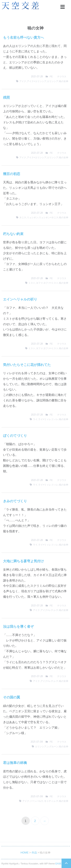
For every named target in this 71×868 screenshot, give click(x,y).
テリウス (62, 77)
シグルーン (53, 747)
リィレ (55, 419)
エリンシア (53, 81)
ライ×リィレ (45, 419)
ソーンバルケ (37, 801)
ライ (35, 419)
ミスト (32, 283)
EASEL (59, 864)
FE (51, 77)
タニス (23, 217)
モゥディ (49, 801)
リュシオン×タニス (49, 217)
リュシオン (33, 217)
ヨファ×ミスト (51, 283)
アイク (23, 81)
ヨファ (39, 283)
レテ (56, 610)
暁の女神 (64, 81)
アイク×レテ (47, 610)
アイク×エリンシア (37, 81)
